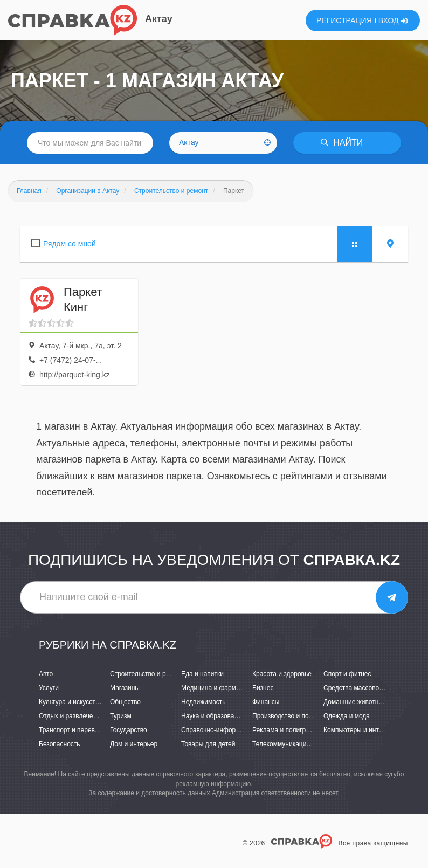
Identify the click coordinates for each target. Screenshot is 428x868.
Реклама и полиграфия (287, 730)
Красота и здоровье (282, 674)
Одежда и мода (347, 716)
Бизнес (263, 688)
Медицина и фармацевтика (222, 688)
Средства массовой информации (373, 688)
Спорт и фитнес (347, 674)
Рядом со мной (70, 244)
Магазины (125, 688)
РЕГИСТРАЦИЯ (344, 20)
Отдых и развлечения (71, 716)
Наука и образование (213, 716)
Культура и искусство (71, 702)
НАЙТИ (342, 143)
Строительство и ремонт (147, 674)
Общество (125, 702)
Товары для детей (208, 744)
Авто (46, 674)
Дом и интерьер (134, 744)
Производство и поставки (290, 716)
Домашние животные (355, 702)
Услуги (49, 688)
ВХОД (393, 20)
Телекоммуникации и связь (293, 744)
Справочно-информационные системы (239, 730)
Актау (159, 19)
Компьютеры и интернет (360, 730)
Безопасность (60, 744)
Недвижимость (203, 702)
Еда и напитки (202, 674)
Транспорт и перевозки (73, 730)
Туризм (121, 716)
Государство (129, 730)
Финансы (266, 702)
